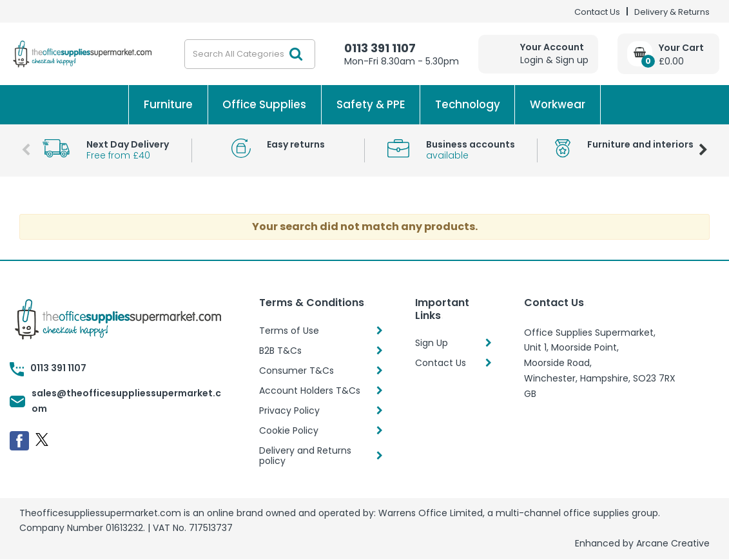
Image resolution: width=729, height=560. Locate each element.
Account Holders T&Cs (310, 391)
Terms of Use (289, 331)
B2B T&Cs (280, 351)
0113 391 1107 (380, 48)
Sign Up (432, 343)
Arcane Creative (673, 543)
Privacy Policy (289, 410)
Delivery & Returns (672, 12)
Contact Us (597, 12)
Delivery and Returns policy (305, 456)
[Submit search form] (296, 54)
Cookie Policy (289, 430)
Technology (468, 104)
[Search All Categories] (250, 54)
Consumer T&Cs (296, 371)
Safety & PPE (371, 104)
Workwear (558, 104)
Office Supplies (264, 104)
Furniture (168, 104)
